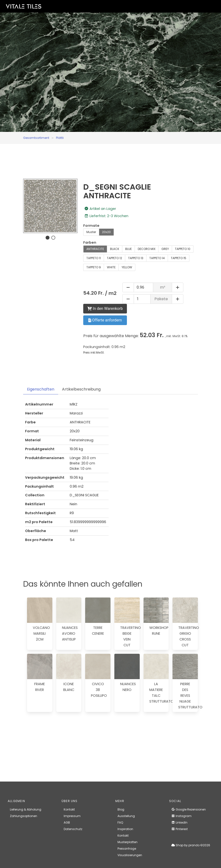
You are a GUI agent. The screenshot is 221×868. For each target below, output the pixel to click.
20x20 (106, 232)
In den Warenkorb (105, 309)
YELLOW (127, 267)
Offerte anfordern (105, 320)
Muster (91, 232)
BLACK (115, 249)
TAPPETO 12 (114, 258)
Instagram (181, 816)
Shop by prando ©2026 (191, 845)
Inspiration (125, 829)
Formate (91, 226)
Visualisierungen (130, 855)
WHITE (111, 267)
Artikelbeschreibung (81, 389)
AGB (67, 822)
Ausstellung (126, 816)
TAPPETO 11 (94, 258)
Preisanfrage (127, 849)
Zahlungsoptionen (24, 816)
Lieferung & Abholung (26, 809)
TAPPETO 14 (157, 258)
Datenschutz (73, 829)
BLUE (128, 249)
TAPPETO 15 (179, 258)
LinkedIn (179, 822)
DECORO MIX (147, 249)
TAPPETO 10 (183, 249)
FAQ (120, 822)
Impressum (72, 816)
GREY (165, 249)
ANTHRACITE (95, 249)
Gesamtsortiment (36, 138)
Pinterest (180, 829)
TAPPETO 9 (94, 267)
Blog (121, 809)
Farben (90, 242)
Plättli (60, 138)
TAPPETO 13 (136, 258)
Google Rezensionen (189, 809)
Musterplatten (128, 842)
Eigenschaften (41, 389)
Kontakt (69, 809)
